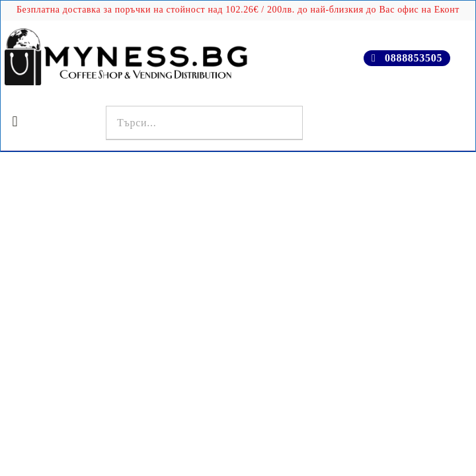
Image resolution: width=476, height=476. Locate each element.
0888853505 (414, 58)
